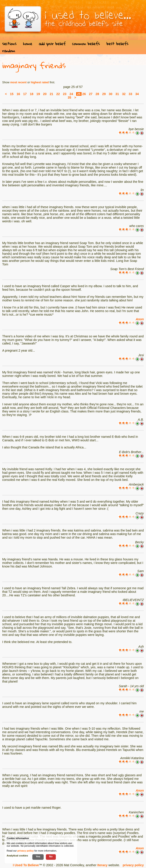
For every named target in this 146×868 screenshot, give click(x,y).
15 (12, 94)
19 (38, 94)
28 (97, 94)
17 (25, 94)
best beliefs (117, 44)
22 (58, 94)
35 (69, 98)
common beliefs (86, 44)
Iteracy (102, 865)
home (28, 44)
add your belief (52, 44)
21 (51, 94)
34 (137, 94)
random (9, 51)
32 (124, 94)
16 (18, 94)
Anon (140, 319)
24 (71, 94)
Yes (38, 856)
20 (45, 94)
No (51, 856)
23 (65, 94)
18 (31, 94)
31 (117, 94)
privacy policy (133, 865)
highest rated (40, 82)
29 (104, 94)
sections (9, 44)
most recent (18, 82)
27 (91, 94)
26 (84, 94)
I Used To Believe (26, 865)
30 (111, 94)
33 (130, 94)
